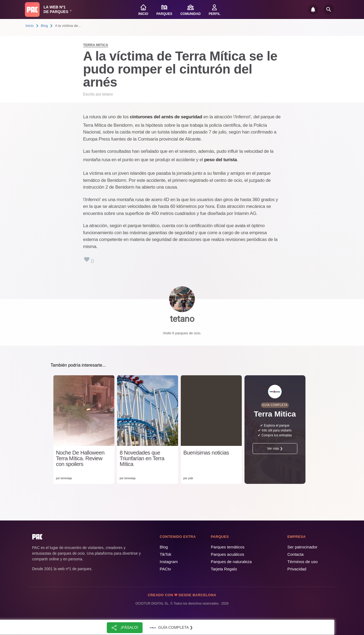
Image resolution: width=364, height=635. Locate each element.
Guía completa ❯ (171, 628)
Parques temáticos (228, 547)
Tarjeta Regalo (224, 569)
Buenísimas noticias (206, 453)
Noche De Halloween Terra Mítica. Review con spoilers (80, 458)
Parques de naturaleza (231, 562)
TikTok (165, 554)
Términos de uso (302, 562)
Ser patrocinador (302, 547)
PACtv (165, 569)
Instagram (169, 562)
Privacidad (297, 569)
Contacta (295, 554)
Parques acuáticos (228, 554)
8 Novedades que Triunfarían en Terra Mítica (142, 458)
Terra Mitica (96, 45)
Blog (44, 26)
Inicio (30, 26)
